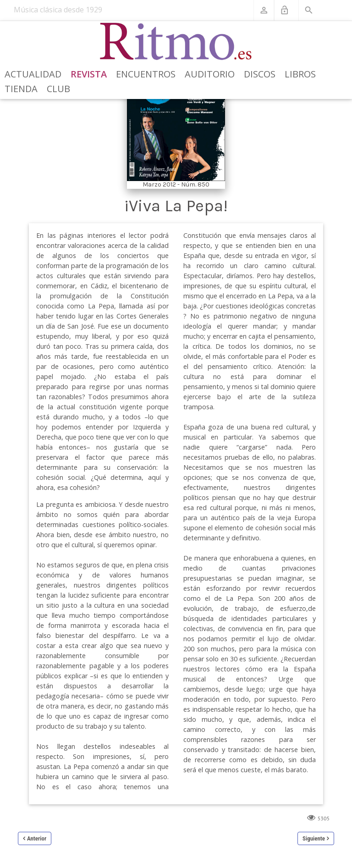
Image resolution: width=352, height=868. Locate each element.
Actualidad (33, 74)
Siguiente (314, 838)
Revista (89, 74)
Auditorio (210, 74)
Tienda (21, 89)
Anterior (37, 838)
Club (58, 89)
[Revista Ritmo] (176, 42)
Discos (260, 74)
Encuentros (146, 74)
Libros (300, 74)
